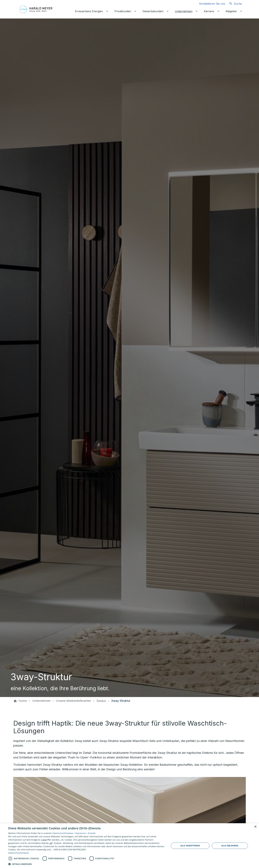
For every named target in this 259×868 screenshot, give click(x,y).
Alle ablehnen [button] (230, 846)
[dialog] (129, 846)
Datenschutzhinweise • (64, 833)
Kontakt (92, 833)
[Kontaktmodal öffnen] (210, 4)
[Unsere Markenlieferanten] (73, 701)
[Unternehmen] (41, 701)
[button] (87, 864)
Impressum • (82, 833)
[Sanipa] (101, 701)
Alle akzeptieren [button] (190, 846)
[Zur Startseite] (36, 9)
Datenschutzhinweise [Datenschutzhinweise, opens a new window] (19, 853)
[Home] (23, 701)
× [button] (255, 827)
